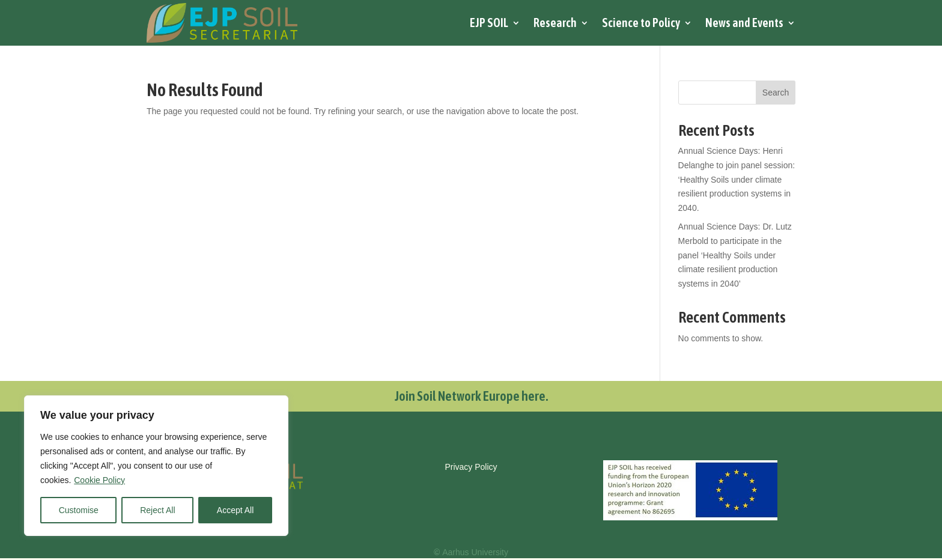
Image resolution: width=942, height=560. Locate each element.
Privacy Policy (471, 467)
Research (555, 23)
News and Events (744, 23)
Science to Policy (641, 23)
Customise (79, 510)
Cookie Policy (99, 480)
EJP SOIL (489, 23)
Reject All (157, 510)
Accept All (235, 510)
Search (776, 93)
